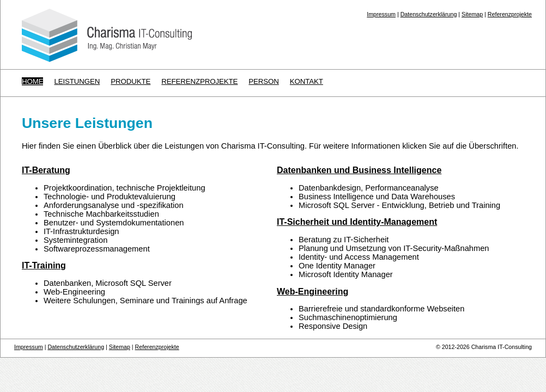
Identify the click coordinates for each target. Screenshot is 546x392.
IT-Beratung (46, 170)
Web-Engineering (313, 292)
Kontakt (307, 81)
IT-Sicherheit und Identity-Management (357, 222)
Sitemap (472, 14)
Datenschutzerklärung (429, 14)
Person (264, 81)
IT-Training (44, 265)
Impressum (381, 14)
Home (32, 81)
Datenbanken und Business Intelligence (359, 170)
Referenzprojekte (510, 14)
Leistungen (77, 81)
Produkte (131, 81)
